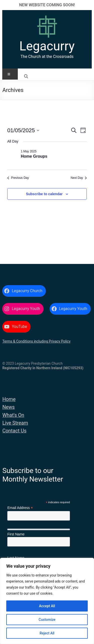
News (8, 407)
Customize (47, 620)
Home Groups (34, 156)
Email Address (20, 508)
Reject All (47, 633)
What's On (13, 415)
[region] (47, 601)
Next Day (79, 178)
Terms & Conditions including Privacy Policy (36, 341)
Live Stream (15, 423)
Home (9, 399)
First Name (16, 534)
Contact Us (14, 431)
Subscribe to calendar (44, 194)
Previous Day (18, 178)
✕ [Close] (89, 5)
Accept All (47, 606)
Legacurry (47, 46)
